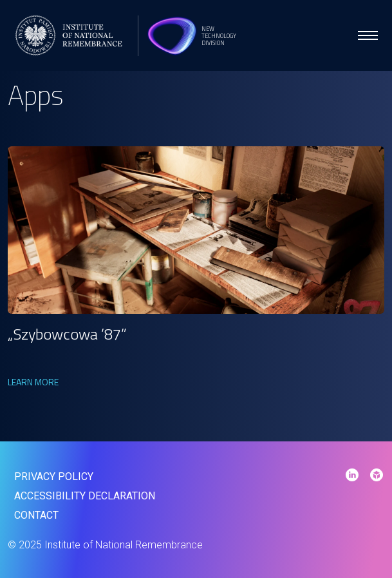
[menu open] (368, 35)
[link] (196, 230)
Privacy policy (54, 477)
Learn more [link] (33, 382)
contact (36, 515)
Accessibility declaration (85, 496)
